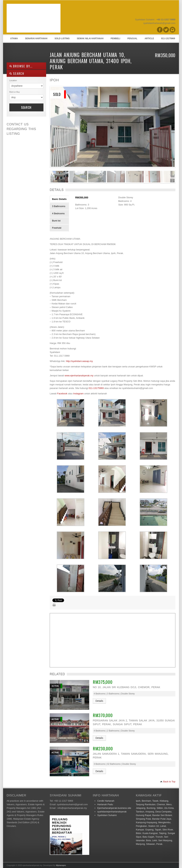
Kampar (140, 830)
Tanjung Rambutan (146, 804)
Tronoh (159, 837)
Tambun (140, 812)
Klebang (164, 801)
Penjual (132, 38)
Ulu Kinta (169, 808)
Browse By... (21, 66)
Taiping (163, 833)
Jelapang (141, 808)
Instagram (78, 394)
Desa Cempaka (163, 812)
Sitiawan (150, 844)
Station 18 (154, 826)
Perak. (160, 844)
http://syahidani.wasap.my (79, 361)
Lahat (163, 826)
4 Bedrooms (58, 213)
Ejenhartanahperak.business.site (114, 808)
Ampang (150, 812)
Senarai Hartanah (36, 38)
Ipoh (138, 801)
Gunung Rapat (143, 815)
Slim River (168, 830)
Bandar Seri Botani (162, 815)
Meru (169, 804)
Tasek (155, 801)
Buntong (151, 808)
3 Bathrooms (59, 206)
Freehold (57, 228)
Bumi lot (56, 221)
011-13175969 (168, 38)
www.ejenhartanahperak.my (79, 376)
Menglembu (164, 822)
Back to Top (168, 782)
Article (149, 38)
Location (13, 80)
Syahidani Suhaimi (107, 815)
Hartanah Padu (105, 804)
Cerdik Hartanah (106, 801)
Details (99, 701)
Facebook (62, 394)
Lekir (154, 840)
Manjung (140, 844)
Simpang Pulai (143, 819)
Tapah (158, 830)
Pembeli (115, 38)
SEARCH (17, 73)
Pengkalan (141, 826)
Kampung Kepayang (146, 822)
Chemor (161, 804)
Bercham (146, 801)
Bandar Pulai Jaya (162, 819)
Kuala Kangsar (150, 833)
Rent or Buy (15, 92)
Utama (14, 38)
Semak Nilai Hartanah (90, 38)
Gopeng (149, 830)
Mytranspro (61, 865)
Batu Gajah (148, 837)
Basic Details (59, 199)
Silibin (160, 808)
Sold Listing (62, 38)
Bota (148, 840)
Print (54, 605)
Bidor (139, 833)
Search (26, 107)
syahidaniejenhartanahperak (112, 812)
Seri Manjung (165, 840)
